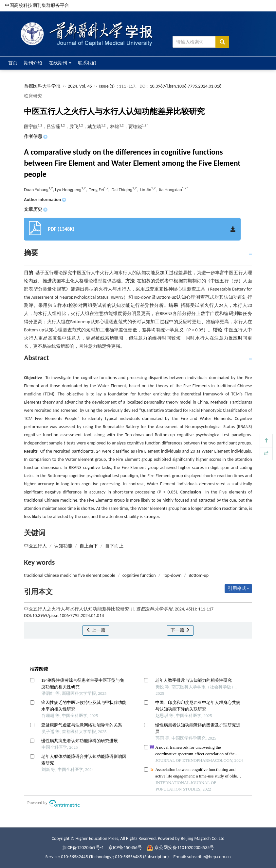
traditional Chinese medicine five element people (70, 575)
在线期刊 (60, 63)
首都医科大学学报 (42, 86)
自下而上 (114, 546)
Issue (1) (107, 86)
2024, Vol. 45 (80, 86)
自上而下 (89, 546)
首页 (13, 63)
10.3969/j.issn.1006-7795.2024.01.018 (186, 86)
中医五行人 (35, 546)
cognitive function (139, 575)
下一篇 (180, 630)
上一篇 (96, 630)
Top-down (172, 575)
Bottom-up (199, 575)
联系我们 (87, 63)
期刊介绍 (33, 63)
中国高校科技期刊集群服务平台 (37, 5)
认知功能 (63, 546)
